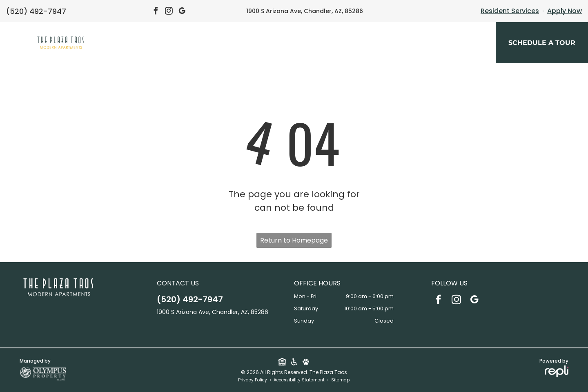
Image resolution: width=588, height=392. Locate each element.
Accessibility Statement (299, 380)
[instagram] (169, 12)
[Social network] (282, 363)
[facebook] (156, 12)
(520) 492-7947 (36, 11)
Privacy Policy (253, 380)
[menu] (18, 44)
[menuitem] (221, 45)
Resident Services (510, 11)
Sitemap (340, 380)
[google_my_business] (182, 12)
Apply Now (565, 11)
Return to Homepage (294, 240)
